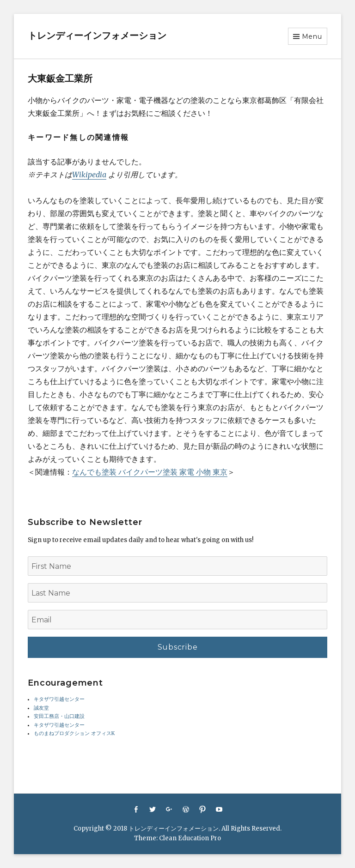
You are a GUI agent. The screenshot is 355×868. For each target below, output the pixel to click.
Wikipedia (89, 175)
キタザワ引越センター (59, 699)
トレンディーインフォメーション (97, 36)
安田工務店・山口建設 (59, 716)
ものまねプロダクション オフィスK (74, 733)
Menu (312, 36)
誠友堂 (41, 708)
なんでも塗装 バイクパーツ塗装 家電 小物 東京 (150, 472)
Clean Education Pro (190, 838)
